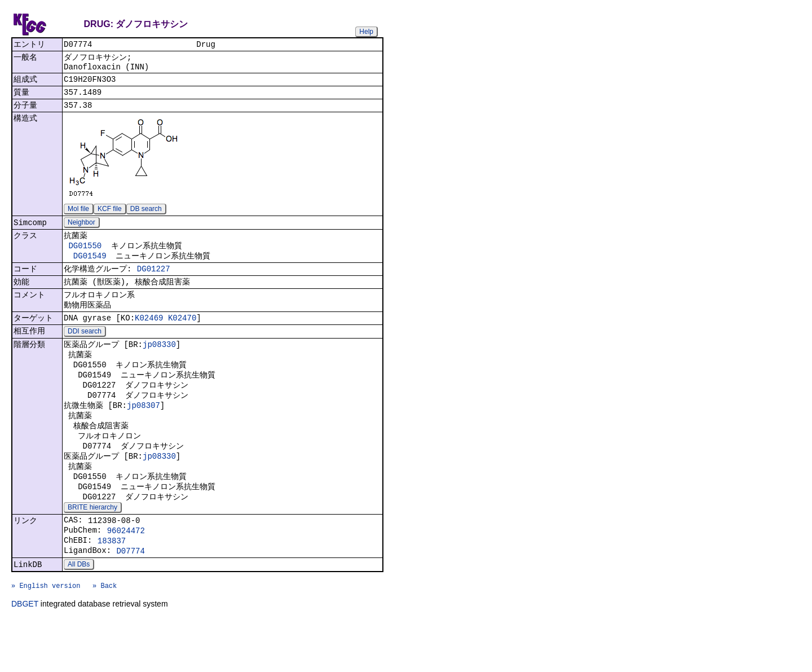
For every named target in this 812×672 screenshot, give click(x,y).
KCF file (110, 217)
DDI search (85, 352)
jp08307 (144, 433)
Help (366, 32)
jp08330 (159, 365)
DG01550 (85, 257)
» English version (46, 636)
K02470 (182, 337)
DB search (146, 217)
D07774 (130, 597)
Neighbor (81, 232)
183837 (112, 585)
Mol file (78, 217)
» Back (105, 636)
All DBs (79, 612)
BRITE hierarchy (92, 547)
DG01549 (90, 268)
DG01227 (154, 283)
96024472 (126, 573)
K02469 (149, 337)
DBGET (25, 656)
